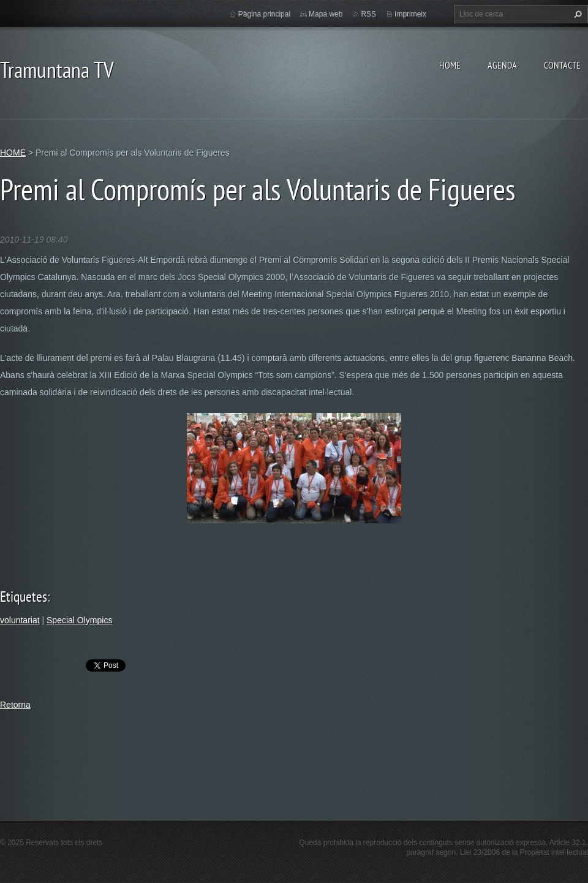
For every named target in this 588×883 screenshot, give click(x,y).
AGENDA (502, 65)
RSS (368, 14)
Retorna (15, 705)
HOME (450, 65)
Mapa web (326, 14)
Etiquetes (24, 597)
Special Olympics (79, 620)
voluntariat (20, 620)
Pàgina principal (264, 14)
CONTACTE (562, 65)
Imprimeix (410, 14)
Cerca (576, 14)
